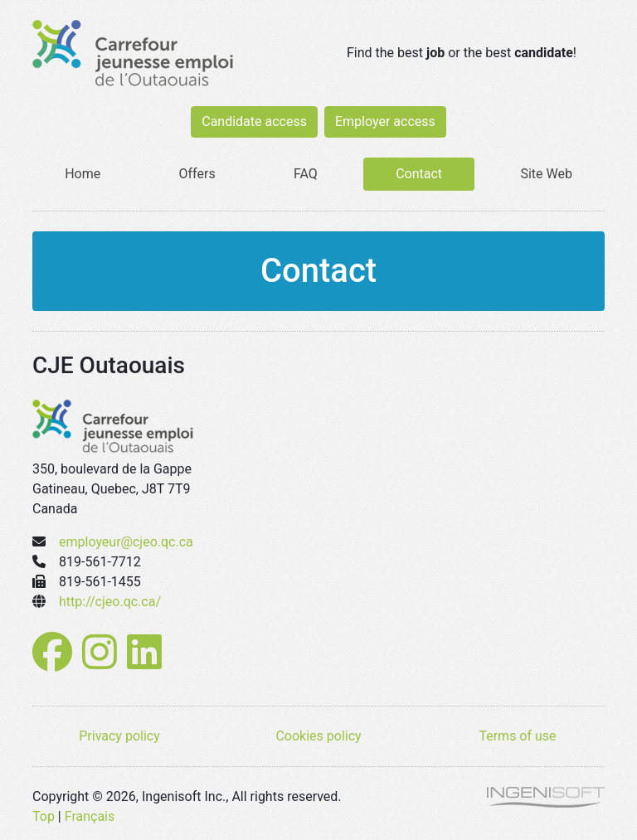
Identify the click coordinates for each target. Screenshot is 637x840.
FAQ (306, 174)
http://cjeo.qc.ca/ (110, 602)
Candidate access (254, 121)
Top (44, 816)
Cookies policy (318, 736)
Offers (197, 174)
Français (90, 816)
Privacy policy (119, 736)
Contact (419, 174)
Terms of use (517, 736)
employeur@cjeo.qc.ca (126, 542)
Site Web (546, 174)
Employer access (385, 121)
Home (83, 174)
